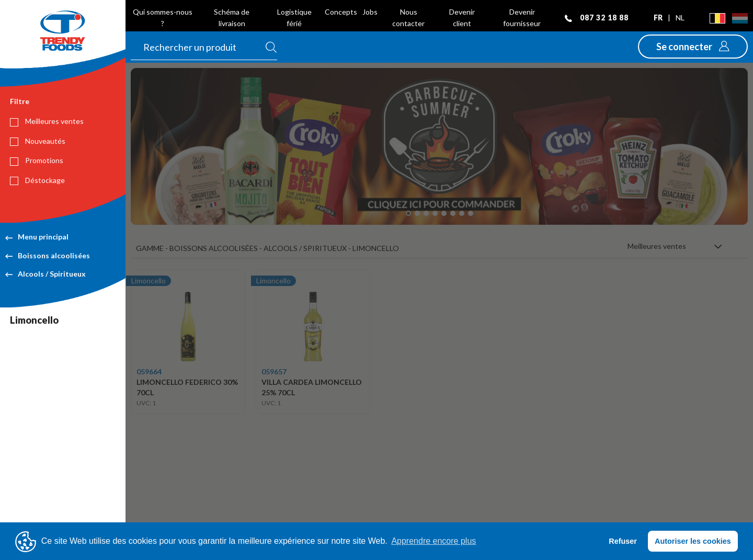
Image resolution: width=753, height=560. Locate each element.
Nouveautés (38, 141)
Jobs (370, 12)
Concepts (341, 12)
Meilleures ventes (47, 121)
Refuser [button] (623, 541)
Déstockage (37, 180)
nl (680, 18)
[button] (693, 47)
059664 (149, 372)
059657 (274, 372)
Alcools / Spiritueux (45, 274)
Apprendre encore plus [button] (433, 541)
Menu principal (37, 237)
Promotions (37, 161)
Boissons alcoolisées (48, 255)
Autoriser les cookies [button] (693, 541)
